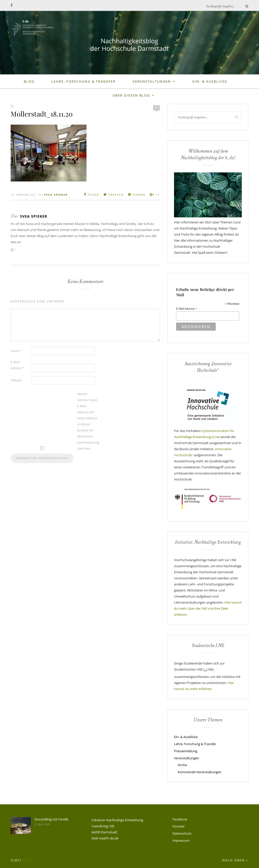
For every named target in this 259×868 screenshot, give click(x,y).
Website (16, 380)
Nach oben (235, 860)
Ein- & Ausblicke (210, 81)
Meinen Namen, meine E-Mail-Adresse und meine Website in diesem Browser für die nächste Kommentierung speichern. (87, 421)
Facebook (180, 819)
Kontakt (179, 826)
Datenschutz (182, 833)
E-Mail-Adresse (17, 365)
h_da (27, 860)
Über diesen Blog (131, 95)
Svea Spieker (56, 195)
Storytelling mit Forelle (51, 819)
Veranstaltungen (152, 81)
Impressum (181, 840)
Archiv (182, 765)
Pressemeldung (186, 751)
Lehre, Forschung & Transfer (83, 81)
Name (16, 351)
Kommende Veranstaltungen (200, 772)
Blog (29, 81)
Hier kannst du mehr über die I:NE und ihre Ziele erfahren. (208, 608)
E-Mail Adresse (187, 309)
